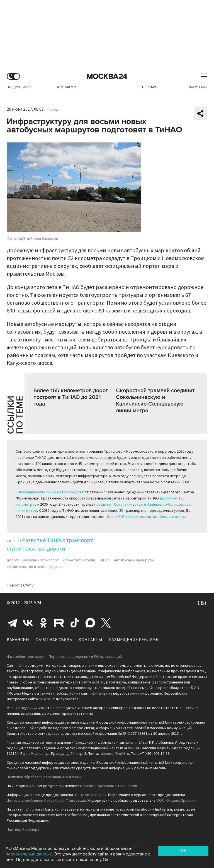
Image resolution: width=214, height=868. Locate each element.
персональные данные (29, 854)
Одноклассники (43, 623)
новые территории (79, 560)
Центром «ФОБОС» (90, 795)
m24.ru (21, 666)
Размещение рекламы (134, 640)
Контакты (90, 640)
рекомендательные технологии (110, 786)
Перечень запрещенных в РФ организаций (85, 657)
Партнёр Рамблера (23, 830)
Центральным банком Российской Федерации (46, 801)
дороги (13, 560)
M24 (37, 603)
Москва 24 (107, 77)
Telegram (12, 623)
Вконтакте (28, 623)
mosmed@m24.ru (114, 754)
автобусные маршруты (134, 560)
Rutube (59, 623)
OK (183, 851)
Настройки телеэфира (26, 657)
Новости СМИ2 (20, 585)
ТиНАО (104, 560)
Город (53, 110)
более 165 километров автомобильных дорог (146, 517)
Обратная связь (54, 640)
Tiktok (75, 623)
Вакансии (18, 640)
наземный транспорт (41, 560)
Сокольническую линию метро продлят (50, 492)
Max (90, 623)
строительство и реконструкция (35, 567)
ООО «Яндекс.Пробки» (176, 801)
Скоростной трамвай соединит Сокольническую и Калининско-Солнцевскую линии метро (155, 401)
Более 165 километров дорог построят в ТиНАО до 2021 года (71, 397)
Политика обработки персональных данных (44, 777)
